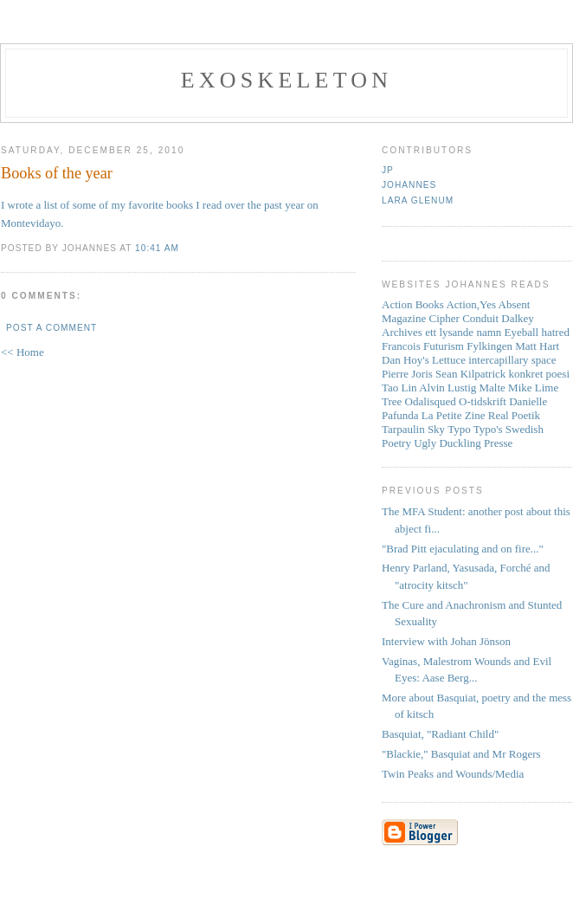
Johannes (409, 185)
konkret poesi (539, 374)
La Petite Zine (454, 415)
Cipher (444, 318)
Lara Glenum (418, 200)
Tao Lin (399, 388)
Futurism (444, 346)
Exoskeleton (286, 80)
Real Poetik (514, 415)
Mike (520, 388)
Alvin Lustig (447, 388)
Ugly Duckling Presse (463, 443)
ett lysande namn (463, 332)
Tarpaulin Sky (413, 429)
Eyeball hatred (537, 332)
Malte (493, 388)
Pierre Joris (407, 374)
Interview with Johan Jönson (446, 641)
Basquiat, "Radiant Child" (440, 734)
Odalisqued (431, 401)
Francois (401, 346)
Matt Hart (537, 346)
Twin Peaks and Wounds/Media (453, 774)
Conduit (480, 318)
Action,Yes (471, 304)
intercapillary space (512, 360)
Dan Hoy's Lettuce (424, 360)
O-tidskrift (483, 401)
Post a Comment (52, 328)
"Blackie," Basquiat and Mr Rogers (461, 754)
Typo (459, 429)
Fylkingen (489, 346)
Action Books (413, 304)
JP (388, 170)
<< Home (23, 352)
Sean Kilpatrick (470, 374)
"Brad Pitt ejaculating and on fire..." (463, 549)
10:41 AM (157, 248)
